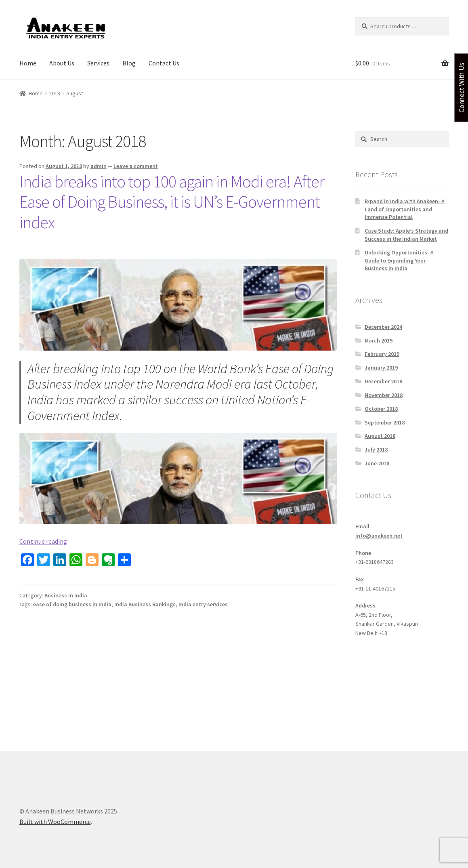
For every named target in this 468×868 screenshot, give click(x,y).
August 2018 (380, 436)
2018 (55, 93)
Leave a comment (136, 166)
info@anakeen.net (379, 536)
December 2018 (383, 381)
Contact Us (164, 63)
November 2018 (384, 395)
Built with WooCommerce (55, 822)
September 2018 (385, 422)
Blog (129, 63)
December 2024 (383, 327)
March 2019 (379, 340)
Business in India (66, 595)
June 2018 (377, 463)
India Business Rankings (145, 604)
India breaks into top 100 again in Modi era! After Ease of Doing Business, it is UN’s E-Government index (172, 202)
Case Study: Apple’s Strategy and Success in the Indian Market (406, 235)
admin (99, 166)
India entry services (203, 604)
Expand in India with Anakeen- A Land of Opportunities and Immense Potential (405, 209)
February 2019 (382, 354)
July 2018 (376, 450)
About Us (62, 63)
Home (28, 63)
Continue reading (43, 541)
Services (98, 63)
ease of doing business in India (72, 604)
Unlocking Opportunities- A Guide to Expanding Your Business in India (399, 261)
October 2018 (381, 409)
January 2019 (381, 368)
